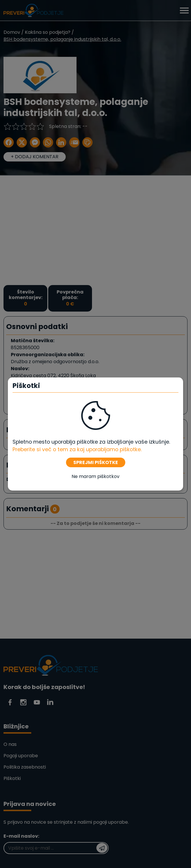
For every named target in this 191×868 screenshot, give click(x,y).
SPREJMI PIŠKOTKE (96, 462)
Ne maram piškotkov (95, 476)
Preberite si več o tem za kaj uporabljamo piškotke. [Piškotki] (77, 449)
